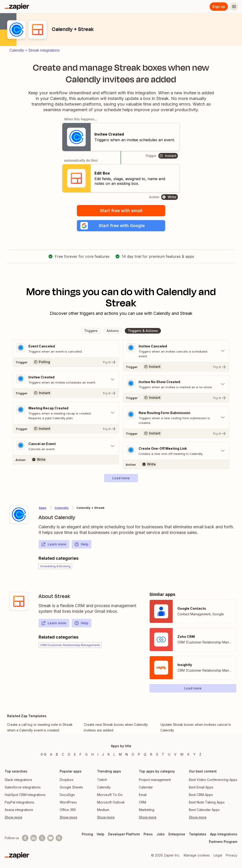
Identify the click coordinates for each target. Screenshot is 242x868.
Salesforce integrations (23, 787)
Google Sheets (71, 787)
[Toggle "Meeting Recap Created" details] (66, 413)
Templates (198, 834)
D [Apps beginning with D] (69, 754)
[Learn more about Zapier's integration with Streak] (19, 601)
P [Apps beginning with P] (139, 754)
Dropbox (67, 780)
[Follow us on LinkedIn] (34, 838)
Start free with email (121, 211)
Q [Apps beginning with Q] (145, 754)
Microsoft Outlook (111, 802)
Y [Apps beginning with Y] (194, 754)
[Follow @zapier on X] (42, 838)
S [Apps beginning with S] (157, 754)
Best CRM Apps (201, 795)
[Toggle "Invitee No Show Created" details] (176, 384)
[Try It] (66, 362)
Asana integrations (19, 810)
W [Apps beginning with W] (182, 754)
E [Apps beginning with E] (75, 754)
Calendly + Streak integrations (35, 50)
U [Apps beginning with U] (169, 754)
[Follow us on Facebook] (25, 838)
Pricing (87, 834)
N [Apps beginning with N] (127, 754)
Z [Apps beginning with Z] (200, 754)
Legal (218, 855)
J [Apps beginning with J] (103, 754)
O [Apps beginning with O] (133, 754)
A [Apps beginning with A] (51, 754)
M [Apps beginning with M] (120, 754)
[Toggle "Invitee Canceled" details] (176, 351)
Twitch (102, 780)
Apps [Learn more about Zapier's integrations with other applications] (43, 508)
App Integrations (224, 834)
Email (143, 795)
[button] (121, 226)
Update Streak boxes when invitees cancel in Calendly (196, 727)
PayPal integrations (20, 802)
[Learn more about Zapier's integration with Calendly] (19, 514)
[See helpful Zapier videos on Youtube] (51, 838)
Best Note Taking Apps (207, 802)
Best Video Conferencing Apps (213, 780)
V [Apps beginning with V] (175, 754)
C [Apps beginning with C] (63, 754)
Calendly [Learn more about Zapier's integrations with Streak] (62, 508)
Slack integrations (18, 780)
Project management (155, 780)
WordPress (68, 802)
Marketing (147, 810)
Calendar (146, 787)
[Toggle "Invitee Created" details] (66, 380)
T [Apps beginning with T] (163, 754)
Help (81, 544)
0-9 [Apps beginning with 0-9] (43, 754)
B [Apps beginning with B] (57, 754)
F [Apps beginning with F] (81, 754)
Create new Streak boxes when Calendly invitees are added (116, 727)
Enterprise (177, 834)
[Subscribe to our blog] (59, 838)
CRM (142, 802)
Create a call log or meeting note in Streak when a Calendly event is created (40, 727)
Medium (103, 810)
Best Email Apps (201, 787)
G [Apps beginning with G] (86, 754)
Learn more (54, 544)
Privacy (232, 855)
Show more (14, 817)
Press (148, 834)
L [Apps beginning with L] (114, 754)
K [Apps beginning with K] (109, 754)
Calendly (104, 787)
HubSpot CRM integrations (25, 795)
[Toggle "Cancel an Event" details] (66, 446)
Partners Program (223, 842)
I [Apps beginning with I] (98, 754)
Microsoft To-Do (110, 795)
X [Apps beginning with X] (188, 754)
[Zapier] (17, 7)
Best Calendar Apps (204, 810)
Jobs (161, 834)
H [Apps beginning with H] (93, 754)
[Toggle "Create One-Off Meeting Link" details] (176, 451)
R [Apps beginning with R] (151, 754)
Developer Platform (124, 834)
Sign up (219, 6)
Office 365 (68, 810)
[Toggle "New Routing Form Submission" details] (176, 418)
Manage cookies (197, 855)
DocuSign (67, 795)
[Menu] (234, 7)
